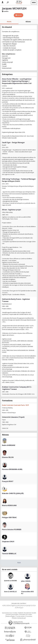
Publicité (21, 613)
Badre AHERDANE (9, 445)
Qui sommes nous (7, 613)
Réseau (28, 22)
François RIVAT (8, 481)
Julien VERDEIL (26, 581)
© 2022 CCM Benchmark (19, 618)
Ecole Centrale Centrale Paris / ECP (15, 405)
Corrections (29, 616)
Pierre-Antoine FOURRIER (12, 529)
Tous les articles (20, 616)
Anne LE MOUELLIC (10, 592)
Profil (9, 22)
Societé (34, 613)
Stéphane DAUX (8, 542)
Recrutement (27, 613)
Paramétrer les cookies (26, 615)
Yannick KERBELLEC (9, 554)
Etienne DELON (8, 457)
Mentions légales (10, 616)
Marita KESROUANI (9, 505)
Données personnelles (12, 615)
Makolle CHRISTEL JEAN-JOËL (13, 493)
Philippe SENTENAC (9, 517)
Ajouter (19, 15)
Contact (15, 613)
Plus (19, 562)
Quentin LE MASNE (10, 581)
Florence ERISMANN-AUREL (12, 469)
